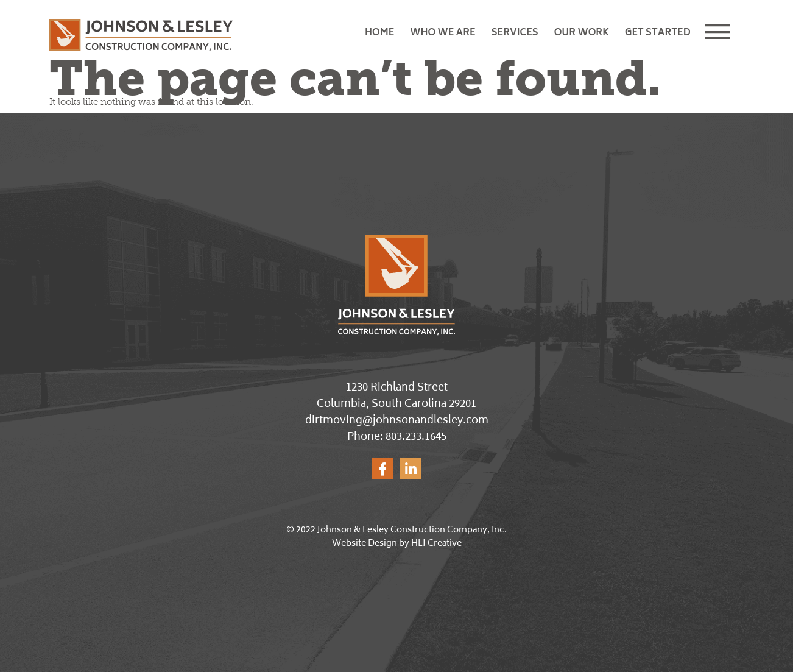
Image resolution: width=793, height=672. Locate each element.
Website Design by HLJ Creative (397, 544)
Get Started (658, 33)
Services (515, 33)
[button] (721, 34)
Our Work (582, 33)
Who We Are (442, 33)
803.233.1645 (416, 437)
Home (379, 33)
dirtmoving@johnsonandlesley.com (397, 421)
